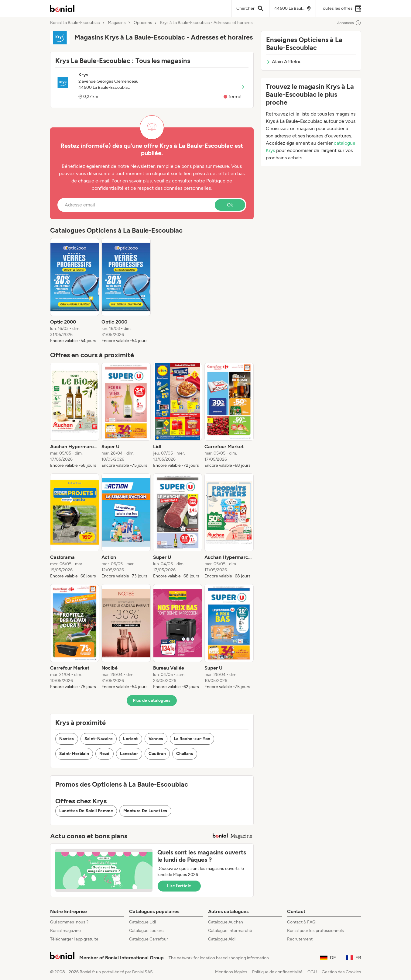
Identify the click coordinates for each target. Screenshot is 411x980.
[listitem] (75, 291)
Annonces (349, 23)
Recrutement (300, 939)
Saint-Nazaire (99, 739)
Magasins (117, 23)
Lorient (130, 739)
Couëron (157, 754)
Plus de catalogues (152, 700)
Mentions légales (231, 972)
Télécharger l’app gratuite (74, 939)
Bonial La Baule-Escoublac (75, 23)
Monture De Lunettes (145, 811)
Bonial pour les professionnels (315, 931)
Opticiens (143, 23)
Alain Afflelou (284, 62)
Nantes (67, 739)
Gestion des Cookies (341, 972)
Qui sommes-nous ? (69, 922)
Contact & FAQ (301, 922)
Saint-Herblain (74, 754)
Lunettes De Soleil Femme (86, 811)
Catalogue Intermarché (230, 931)
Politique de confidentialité (277, 972)
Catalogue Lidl (142, 922)
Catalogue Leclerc (146, 931)
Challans (185, 754)
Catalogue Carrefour (149, 939)
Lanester (129, 754)
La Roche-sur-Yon (192, 739)
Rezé (104, 754)
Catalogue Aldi (222, 939)
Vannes (156, 739)
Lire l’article (179, 886)
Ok (230, 205)
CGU (312, 972)
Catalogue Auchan (226, 922)
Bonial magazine (65, 931)
